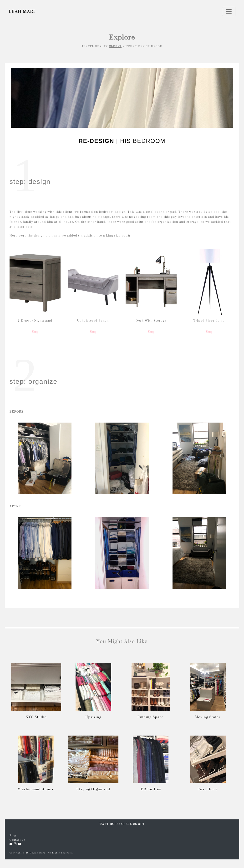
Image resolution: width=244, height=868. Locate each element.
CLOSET (115, 46)
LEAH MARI (22, 11)
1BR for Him (151, 789)
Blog (13, 835)
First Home (208, 789)
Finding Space (151, 717)
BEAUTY (102, 46)
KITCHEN (130, 46)
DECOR (157, 46)
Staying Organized (93, 789)
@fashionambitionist (36, 789)
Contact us (17, 840)
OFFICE (144, 46)
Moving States (208, 717)
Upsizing (94, 717)
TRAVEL (88, 46)
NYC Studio (36, 717)
